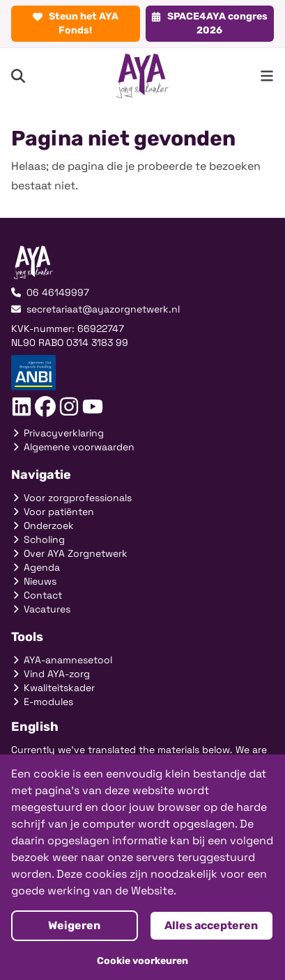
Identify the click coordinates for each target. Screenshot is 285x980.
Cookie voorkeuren (142, 961)
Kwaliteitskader (53, 688)
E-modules (42, 702)
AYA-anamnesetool (62, 660)
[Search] (18, 76)
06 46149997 (50, 292)
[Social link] (22, 406)
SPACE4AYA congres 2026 (209, 23)
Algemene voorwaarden (73, 447)
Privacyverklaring (57, 433)
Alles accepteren (211, 925)
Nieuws (34, 581)
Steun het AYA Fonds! (76, 23)
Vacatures (41, 609)
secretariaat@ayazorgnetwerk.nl (95, 309)
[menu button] (267, 76)
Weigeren (74, 925)
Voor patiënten (53, 512)
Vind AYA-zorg (51, 674)
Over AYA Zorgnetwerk (69, 553)
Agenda (36, 567)
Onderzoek (43, 525)
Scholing (38, 539)
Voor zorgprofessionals (71, 498)
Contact (37, 595)
